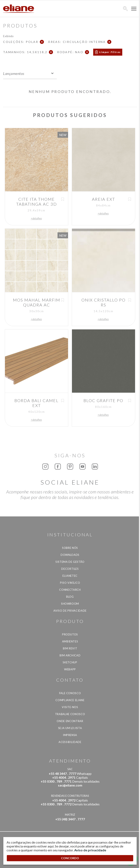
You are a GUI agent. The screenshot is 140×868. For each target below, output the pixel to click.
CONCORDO (70, 858)
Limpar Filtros (110, 52)
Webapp (70, 669)
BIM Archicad (70, 655)
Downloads (70, 555)
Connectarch (70, 590)
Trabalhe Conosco (70, 714)
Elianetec (70, 576)
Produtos (70, 634)
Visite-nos (70, 707)
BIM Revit (70, 648)
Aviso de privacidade (70, 611)
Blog (70, 597)
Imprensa (70, 735)
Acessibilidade (70, 742)
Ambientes (70, 641)
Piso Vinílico (70, 583)
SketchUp (70, 662)
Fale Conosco (70, 693)
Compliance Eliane (70, 700)
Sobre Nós (70, 548)
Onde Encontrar (70, 721)
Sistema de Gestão (70, 562)
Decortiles (70, 569)
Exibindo (8, 36)
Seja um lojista (70, 728)
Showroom (70, 604)
